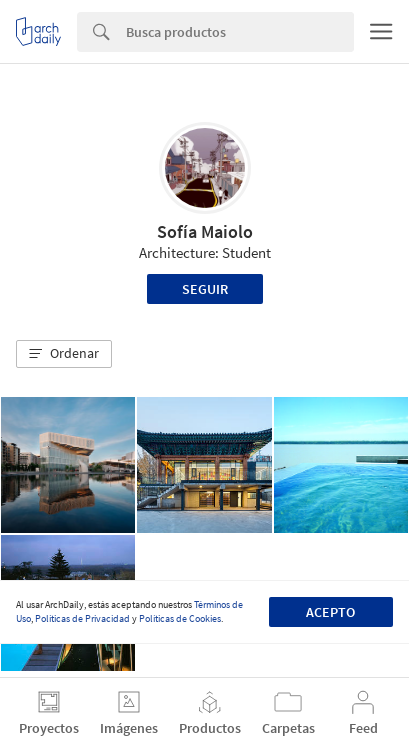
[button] (64, 354)
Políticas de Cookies (180, 618)
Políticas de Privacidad (82, 618)
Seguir (205, 289)
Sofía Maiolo (205, 231)
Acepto (330, 612)
